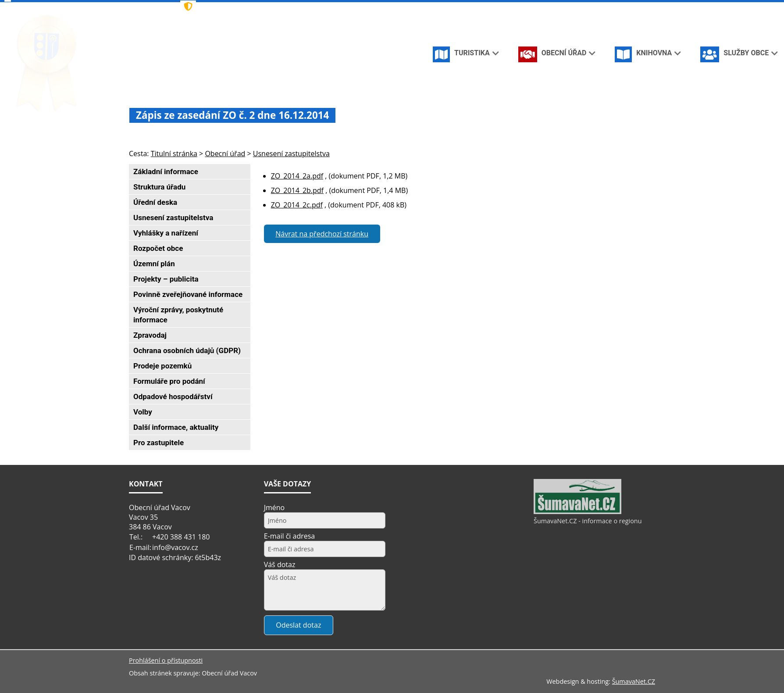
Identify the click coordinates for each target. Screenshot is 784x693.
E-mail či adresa (290, 536)
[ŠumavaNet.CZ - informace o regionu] (577, 512)
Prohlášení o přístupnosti (166, 660)
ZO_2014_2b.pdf (297, 190)
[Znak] (313, 7)
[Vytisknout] (645, 8)
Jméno (274, 507)
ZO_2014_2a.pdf (297, 176)
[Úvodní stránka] (602, 8)
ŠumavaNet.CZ (634, 681)
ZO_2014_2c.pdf (297, 205)
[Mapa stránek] (630, 8)
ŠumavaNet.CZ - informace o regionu (588, 521)
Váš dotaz (280, 564)
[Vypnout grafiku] (616, 8)
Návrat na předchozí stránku (322, 234)
